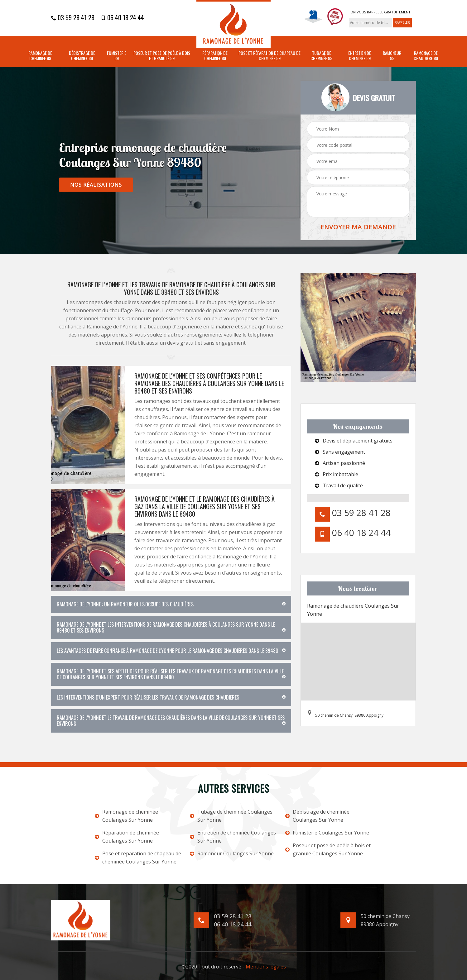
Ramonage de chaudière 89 (426, 56)
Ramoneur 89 (392, 56)
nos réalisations (96, 185)
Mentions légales (266, 967)
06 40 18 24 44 (122, 17)
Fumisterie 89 (117, 56)
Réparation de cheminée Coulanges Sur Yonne (127, 837)
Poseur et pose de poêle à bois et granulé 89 (162, 56)
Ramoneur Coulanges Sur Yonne (232, 853)
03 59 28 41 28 (73, 17)
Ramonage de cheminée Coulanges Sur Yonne (126, 816)
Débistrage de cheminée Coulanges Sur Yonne (317, 816)
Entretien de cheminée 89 (360, 56)
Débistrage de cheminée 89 (82, 56)
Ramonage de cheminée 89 (40, 56)
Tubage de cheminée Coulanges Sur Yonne (231, 816)
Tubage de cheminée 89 (321, 56)
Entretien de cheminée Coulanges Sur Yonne (233, 837)
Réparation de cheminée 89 (215, 56)
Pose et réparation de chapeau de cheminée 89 (270, 56)
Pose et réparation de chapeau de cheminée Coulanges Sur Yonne (138, 858)
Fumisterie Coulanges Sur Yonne (327, 833)
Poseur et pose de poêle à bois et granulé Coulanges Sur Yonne (328, 849)
